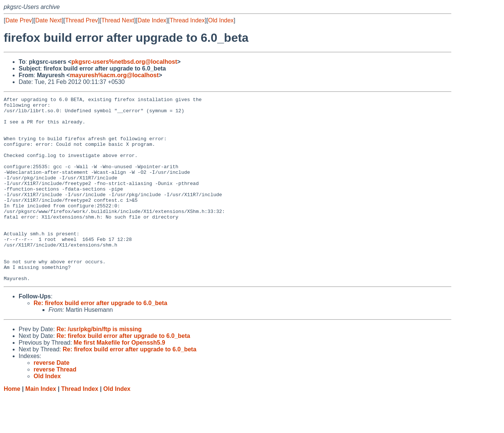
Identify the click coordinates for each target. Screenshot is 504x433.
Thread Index (187, 20)
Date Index (152, 20)
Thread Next (118, 20)
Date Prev (18, 20)
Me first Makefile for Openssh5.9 (119, 379)
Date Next (48, 20)
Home (12, 426)
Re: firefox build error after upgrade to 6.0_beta (100, 340)
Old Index (221, 20)
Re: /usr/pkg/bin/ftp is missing (99, 366)
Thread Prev (82, 20)
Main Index (41, 426)
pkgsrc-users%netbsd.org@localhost (124, 62)
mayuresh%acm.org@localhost (114, 75)
